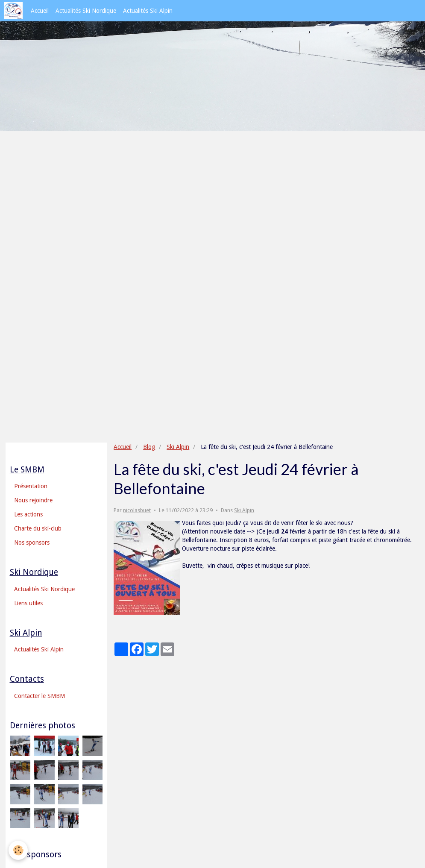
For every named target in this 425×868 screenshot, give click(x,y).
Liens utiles (28, 603)
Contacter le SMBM (40, 696)
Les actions (28, 514)
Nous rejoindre (33, 500)
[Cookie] (18, 850)
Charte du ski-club (38, 528)
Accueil (40, 11)
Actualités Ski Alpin (148, 11)
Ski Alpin (178, 447)
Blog (149, 447)
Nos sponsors (32, 542)
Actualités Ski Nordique (86, 11)
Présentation (31, 486)
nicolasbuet (137, 510)
